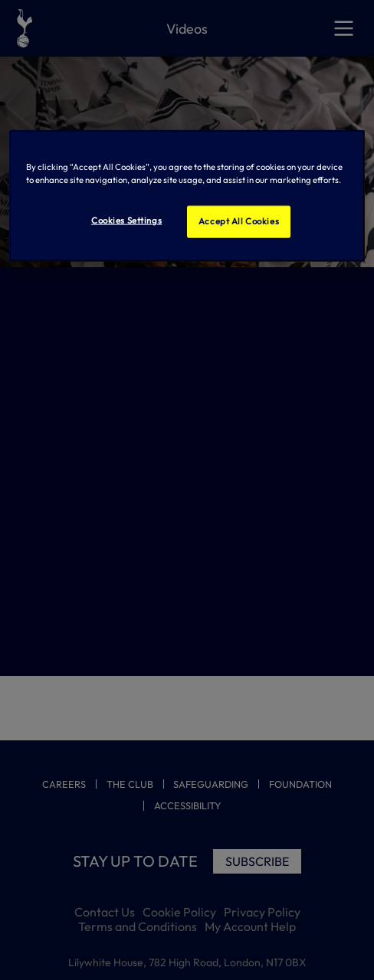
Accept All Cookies (239, 221)
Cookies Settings (126, 220)
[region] (187, 196)
